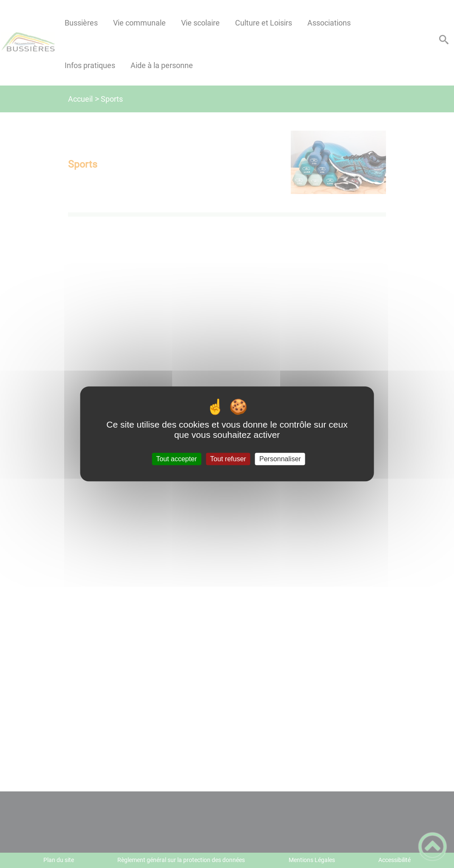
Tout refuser (228, 459)
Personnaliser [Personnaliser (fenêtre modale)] (280, 459)
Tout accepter (176, 459)
